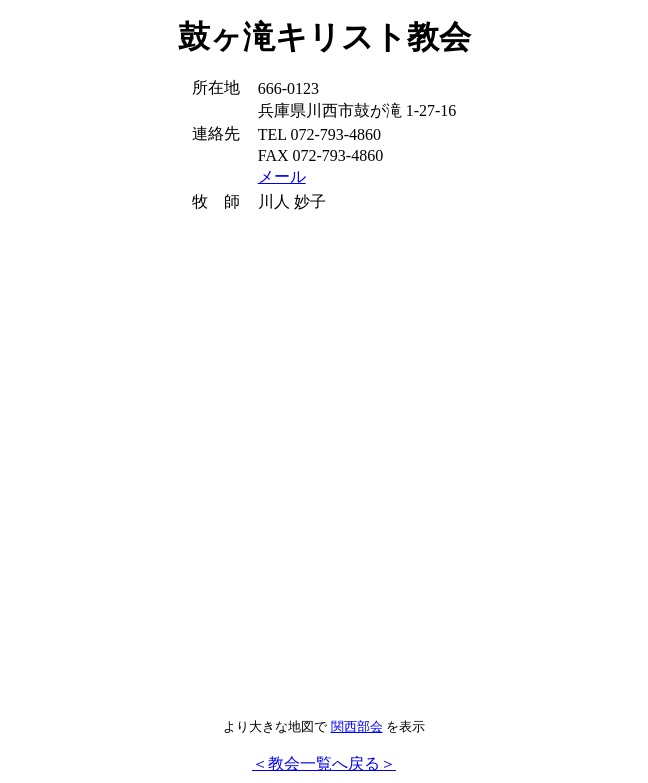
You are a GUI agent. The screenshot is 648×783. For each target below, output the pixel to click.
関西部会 (357, 726)
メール (282, 176)
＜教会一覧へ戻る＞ (324, 763)
